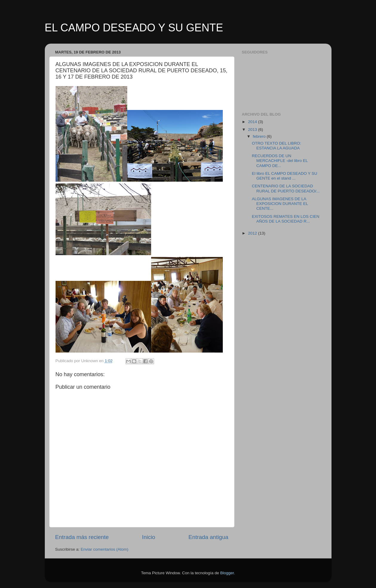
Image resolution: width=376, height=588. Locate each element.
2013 (253, 130)
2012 (253, 233)
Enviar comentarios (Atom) (105, 549)
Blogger (227, 573)
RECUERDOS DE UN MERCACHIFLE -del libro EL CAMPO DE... (280, 161)
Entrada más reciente (82, 537)
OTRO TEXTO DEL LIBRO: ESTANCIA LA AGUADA (276, 146)
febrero (260, 136)
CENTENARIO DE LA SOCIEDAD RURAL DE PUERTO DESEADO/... (286, 188)
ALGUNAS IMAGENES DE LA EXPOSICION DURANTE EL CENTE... (280, 204)
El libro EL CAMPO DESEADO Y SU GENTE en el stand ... (284, 176)
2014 (253, 122)
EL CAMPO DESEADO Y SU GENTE (134, 28)
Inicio (149, 537)
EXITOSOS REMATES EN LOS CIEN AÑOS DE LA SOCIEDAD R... (286, 219)
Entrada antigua (208, 537)
